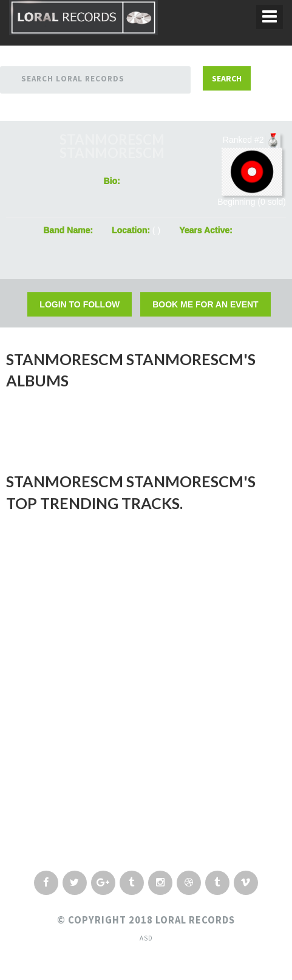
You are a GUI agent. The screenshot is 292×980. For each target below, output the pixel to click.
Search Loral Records (73, 79)
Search (227, 78)
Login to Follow (80, 304)
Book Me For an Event (205, 304)
